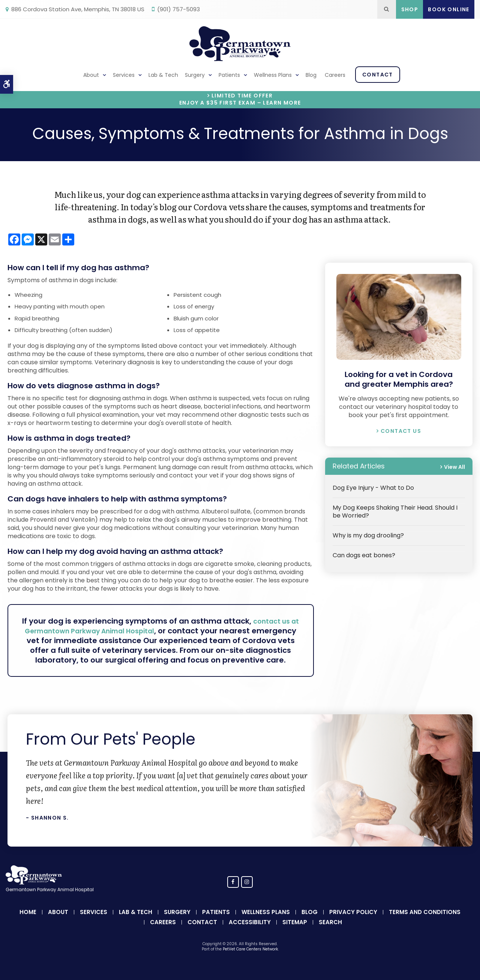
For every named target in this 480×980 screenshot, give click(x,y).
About (91, 75)
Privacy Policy (353, 922)
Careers (335, 75)
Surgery (195, 75)
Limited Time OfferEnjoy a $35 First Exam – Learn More (240, 99)
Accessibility (250, 932)
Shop (410, 9)
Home (28, 922)
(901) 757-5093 (178, 9)
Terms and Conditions (425, 922)
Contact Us (401, 431)
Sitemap (295, 932)
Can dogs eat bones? (364, 555)
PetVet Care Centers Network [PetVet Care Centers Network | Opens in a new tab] (250, 959)
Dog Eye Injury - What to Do (373, 488)
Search (330, 932)
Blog (311, 75)
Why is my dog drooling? (368, 535)
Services (124, 75)
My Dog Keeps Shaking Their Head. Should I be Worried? (395, 512)
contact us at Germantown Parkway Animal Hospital (165, 626)
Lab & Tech (163, 75)
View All (454, 467)
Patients (229, 75)
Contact (378, 75)
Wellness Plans (273, 75)
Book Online (448, 9)
